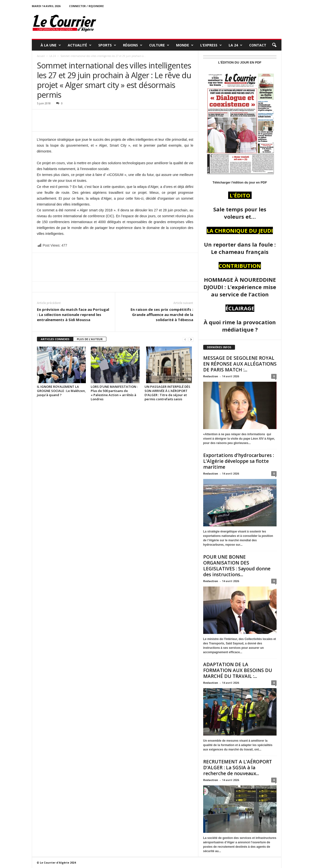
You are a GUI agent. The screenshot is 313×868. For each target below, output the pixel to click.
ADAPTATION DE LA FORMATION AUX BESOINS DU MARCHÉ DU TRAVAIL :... (238, 670)
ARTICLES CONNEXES (55, 339)
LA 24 (235, 45)
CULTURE (159, 45)
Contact (258, 45)
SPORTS (107, 45)
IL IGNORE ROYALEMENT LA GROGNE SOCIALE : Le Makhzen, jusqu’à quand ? (61, 391)
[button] (274, 45)
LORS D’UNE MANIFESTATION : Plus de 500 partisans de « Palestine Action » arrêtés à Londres (114, 393)
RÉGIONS (133, 45)
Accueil (41, 56)
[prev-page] (185, 339)
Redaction (211, 376)
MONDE (185, 45)
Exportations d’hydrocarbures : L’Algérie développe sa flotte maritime (239, 461)
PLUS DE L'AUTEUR (90, 339)
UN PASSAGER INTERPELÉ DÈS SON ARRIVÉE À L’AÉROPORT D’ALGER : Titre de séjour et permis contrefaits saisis (167, 393)
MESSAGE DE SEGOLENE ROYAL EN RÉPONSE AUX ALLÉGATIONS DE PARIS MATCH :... (240, 364)
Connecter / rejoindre (86, 6)
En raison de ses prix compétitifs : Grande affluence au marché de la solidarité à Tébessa (162, 315)
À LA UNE (51, 45)
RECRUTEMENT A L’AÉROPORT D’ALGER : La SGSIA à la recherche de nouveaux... (238, 768)
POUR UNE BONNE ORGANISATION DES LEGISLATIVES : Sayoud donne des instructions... (237, 566)
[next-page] (191, 339)
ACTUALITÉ (80, 45)
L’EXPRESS (211, 45)
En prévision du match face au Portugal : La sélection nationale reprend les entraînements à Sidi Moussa (73, 315)
